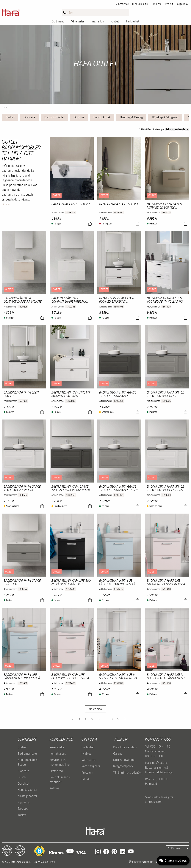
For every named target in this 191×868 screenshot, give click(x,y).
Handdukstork (102, 117)
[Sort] (177, 130)
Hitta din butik (140, 4)
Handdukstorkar (28, 790)
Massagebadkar (27, 796)
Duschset (24, 783)
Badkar (10, 117)
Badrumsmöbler (54, 117)
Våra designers (91, 766)
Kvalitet (86, 754)
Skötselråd (56, 771)
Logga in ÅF (182, 4)
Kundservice (122, 4)
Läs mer (6, 204)
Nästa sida (95, 709)
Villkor (120, 739)
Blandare (30, 117)
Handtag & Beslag (131, 117)
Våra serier (78, 21)
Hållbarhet (133, 21)
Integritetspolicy (123, 766)
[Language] (177, 848)
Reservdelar (57, 747)
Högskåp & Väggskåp (165, 117)
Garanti (118, 754)
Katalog (54, 788)
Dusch (22, 777)
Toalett (22, 815)
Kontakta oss (58, 754)
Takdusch (24, 809)
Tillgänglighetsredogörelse (129, 772)
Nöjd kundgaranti (124, 760)
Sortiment (58, 21)
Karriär (86, 779)
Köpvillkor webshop (125, 747)
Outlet (115, 21)
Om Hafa (156, 4)
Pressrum (87, 772)
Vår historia (89, 760)
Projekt (169, 4)
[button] (39, 851)
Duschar (79, 117)
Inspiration (98, 21)
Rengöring (24, 802)
